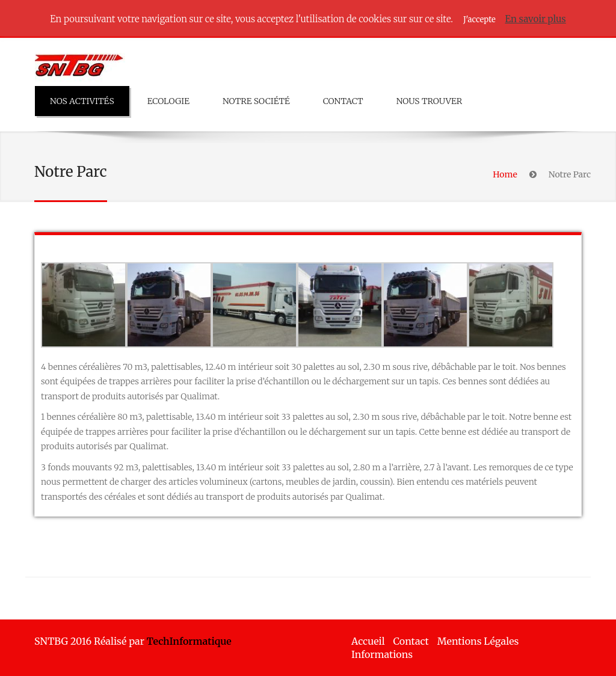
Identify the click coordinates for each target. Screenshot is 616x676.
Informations (382, 654)
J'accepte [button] (479, 20)
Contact (343, 101)
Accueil (368, 641)
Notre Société (256, 101)
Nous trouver (430, 101)
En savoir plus (535, 19)
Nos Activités (82, 101)
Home (505, 174)
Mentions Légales (478, 641)
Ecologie (168, 101)
